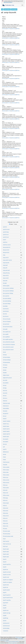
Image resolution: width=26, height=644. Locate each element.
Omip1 (4, 457)
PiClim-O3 (5, 518)
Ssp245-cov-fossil (7, 572)
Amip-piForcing (6, 273)
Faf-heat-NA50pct (7, 360)
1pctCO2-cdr (6, 235)
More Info (9, 29)
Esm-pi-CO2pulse (7, 322)
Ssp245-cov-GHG (7, 575)
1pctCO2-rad (6, 237)
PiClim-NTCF (6, 516)
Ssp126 (5, 562)
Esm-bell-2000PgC (7, 301)
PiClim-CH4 (6, 493)
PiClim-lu (5, 506)
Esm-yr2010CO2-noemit (8, 350)
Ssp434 (5, 605)
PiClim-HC (5, 500)
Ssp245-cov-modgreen (8, 580)
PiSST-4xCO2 (6, 541)
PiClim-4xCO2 (6, 483)
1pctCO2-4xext (6, 229)
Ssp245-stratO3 (6, 590)
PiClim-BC (5, 490)
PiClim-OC (5, 521)
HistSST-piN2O (6, 431)
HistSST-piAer (6, 426)
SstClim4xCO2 (6, 623)
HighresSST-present (7, 378)
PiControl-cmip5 (6, 531)
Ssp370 (5, 593)
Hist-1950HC (6, 383)
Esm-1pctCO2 (6, 296)
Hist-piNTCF (6, 414)
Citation (4, 29)
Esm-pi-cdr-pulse (7, 319)
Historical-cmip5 (6, 403)
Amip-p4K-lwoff (6, 270)
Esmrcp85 (5, 329)
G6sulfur (5, 373)
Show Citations (7, 9)
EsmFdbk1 (5, 306)
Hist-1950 (5, 380)
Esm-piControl (6, 324)
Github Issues (19, 637)
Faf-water (5, 368)
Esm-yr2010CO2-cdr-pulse (9, 342)
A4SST (5, 240)
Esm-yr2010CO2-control (8, 347)
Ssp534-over (6, 610)
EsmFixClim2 (6, 311)
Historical (5, 401)
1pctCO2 (5, 227)
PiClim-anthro (6, 488)
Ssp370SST (6, 603)
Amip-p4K (5, 268)
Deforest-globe (6, 286)
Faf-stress (5, 365)
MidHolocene (6, 452)
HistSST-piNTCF (7, 434)
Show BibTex (14, 9)
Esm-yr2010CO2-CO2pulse (9, 345)
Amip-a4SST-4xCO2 (7, 260)
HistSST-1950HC (7, 421)
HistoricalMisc (6, 408)
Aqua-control (6, 278)
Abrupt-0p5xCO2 (7, 247)
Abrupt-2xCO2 (6, 250)
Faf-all (4, 352)
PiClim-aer (5, 485)
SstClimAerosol (6, 626)
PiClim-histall (6, 503)
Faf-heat (5, 355)
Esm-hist (5, 314)
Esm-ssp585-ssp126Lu (8, 339)
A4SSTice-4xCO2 (7, 245)
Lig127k (5, 449)
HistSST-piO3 (6, 437)
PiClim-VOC (6, 526)
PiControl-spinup (7, 534)
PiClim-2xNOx (6, 475)
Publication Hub (8, 5)
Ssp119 (5, 559)
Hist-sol (5, 416)
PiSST (4, 539)
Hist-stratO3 (6, 439)
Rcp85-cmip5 (6, 557)
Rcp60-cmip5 (6, 554)
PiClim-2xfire (6, 472)
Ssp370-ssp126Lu (7, 600)
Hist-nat (5, 396)
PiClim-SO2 (6, 523)
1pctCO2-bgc (6, 232)
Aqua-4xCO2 (6, 275)
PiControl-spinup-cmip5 (8, 536)
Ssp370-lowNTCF (7, 595)
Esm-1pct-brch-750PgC (8, 293)
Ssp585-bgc (6, 618)
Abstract (13, 29)
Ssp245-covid (6, 577)
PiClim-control (6, 495)
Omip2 (4, 460)
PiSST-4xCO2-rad (7, 544)
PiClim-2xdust (6, 470)
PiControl (5, 529)
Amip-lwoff (5, 265)
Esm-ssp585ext (6, 337)
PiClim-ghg (5, 498)
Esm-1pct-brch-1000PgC (8, 288)
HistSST (5, 419)
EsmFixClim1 (6, 309)
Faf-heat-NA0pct (7, 357)
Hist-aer (5, 385)
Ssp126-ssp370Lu (7, 564)
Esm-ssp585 (6, 334)
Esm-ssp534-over (7, 332)
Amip (4, 255)
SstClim (5, 621)
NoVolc (5, 454)
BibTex (18, 29)
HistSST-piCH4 (6, 429)
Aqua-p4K (5, 281)
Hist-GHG (5, 393)
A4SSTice (5, 242)
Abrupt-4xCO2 (6, 252)
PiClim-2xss (6, 477)
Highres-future (6, 375)
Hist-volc (5, 444)
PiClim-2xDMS (6, 467)
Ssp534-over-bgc (7, 613)
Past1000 (5, 465)
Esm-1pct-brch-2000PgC (8, 291)
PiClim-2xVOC (6, 480)
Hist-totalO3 (6, 442)
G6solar (5, 370)
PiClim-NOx (6, 513)
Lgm (4, 447)
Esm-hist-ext (6, 316)
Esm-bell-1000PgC (7, 299)
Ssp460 (5, 608)
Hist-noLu (5, 398)
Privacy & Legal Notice (13, 643)
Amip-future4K (6, 263)
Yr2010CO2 (6, 631)
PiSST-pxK (5, 547)
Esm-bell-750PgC (7, 304)
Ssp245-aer (5, 570)
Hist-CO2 (5, 391)
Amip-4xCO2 (6, 258)
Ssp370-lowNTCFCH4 (8, 598)
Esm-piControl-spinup (8, 327)
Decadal (5, 283)
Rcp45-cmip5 (6, 552)
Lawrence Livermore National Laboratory (12, 642)
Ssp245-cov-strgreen (7, 582)
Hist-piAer (5, 411)
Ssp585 (5, 616)
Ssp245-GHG (6, 585)
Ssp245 (5, 567)
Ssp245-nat (5, 587)
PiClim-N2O (6, 508)
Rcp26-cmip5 (6, 549)
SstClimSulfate (6, 628)
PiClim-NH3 (6, 511)
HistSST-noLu (6, 424)
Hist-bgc (5, 388)
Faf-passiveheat (6, 362)
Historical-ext (6, 406)
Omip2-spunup (6, 462)
